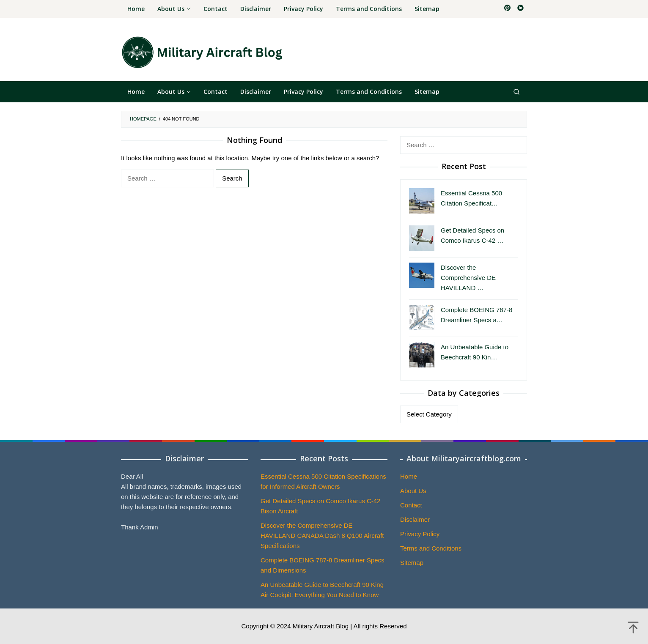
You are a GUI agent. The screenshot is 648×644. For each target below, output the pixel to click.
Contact (411, 505)
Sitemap (412, 563)
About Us (413, 491)
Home (409, 476)
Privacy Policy (420, 534)
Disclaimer (415, 519)
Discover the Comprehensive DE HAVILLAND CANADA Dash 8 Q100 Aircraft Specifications (322, 536)
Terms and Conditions (431, 548)
